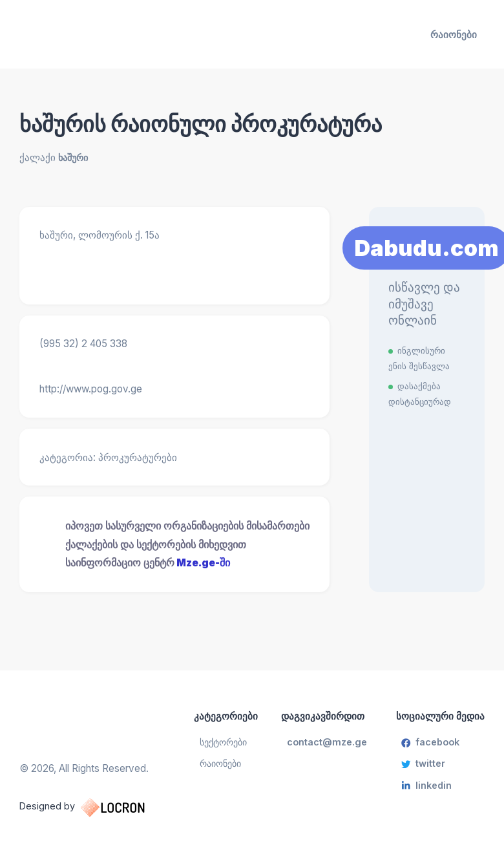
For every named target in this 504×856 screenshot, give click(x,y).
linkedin (425, 787)
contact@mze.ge (328, 742)
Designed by (96, 807)
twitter (422, 765)
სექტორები (227, 742)
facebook (430, 742)
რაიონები (454, 35)
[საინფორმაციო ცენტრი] (94, 34)
